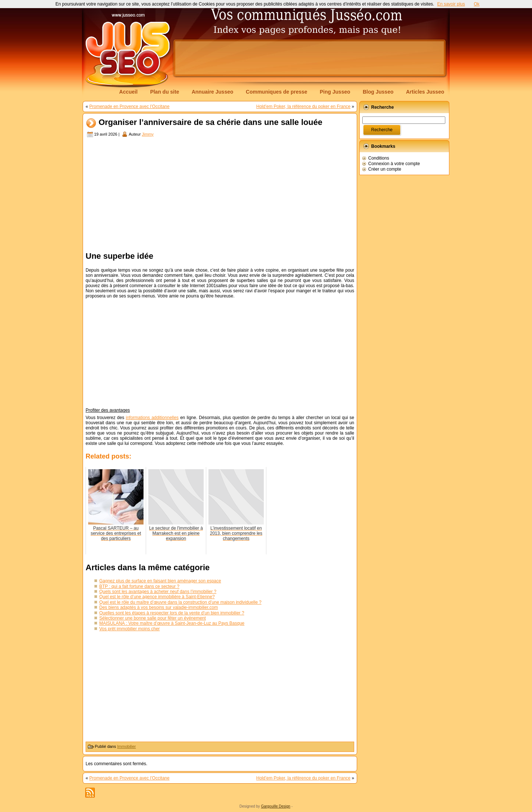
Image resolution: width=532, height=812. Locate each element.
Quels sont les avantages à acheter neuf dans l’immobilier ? (158, 592)
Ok (476, 4)
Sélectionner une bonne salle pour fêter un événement (153, 618)
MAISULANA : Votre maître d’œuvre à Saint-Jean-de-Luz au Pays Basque (172, 623)
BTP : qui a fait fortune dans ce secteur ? (139, 586)
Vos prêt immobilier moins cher (129, 629)
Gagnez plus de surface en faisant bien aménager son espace (160, 581)
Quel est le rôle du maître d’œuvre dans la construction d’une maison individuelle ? (180, 602)
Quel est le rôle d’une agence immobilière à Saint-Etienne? (157, 597)
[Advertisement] (310, 58)
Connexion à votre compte (394, 164)
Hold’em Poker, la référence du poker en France (303, 107)
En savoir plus (451, 4)
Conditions (379, 158)
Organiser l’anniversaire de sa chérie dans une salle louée (210, 123)
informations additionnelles (152, 418)
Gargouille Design (276, 806)
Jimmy (148, 134)
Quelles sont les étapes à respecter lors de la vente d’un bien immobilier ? (172, 613)
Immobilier (127, 746)
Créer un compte (385, 169)
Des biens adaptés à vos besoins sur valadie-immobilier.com (159, 607)
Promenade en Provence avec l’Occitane (129, 107)
